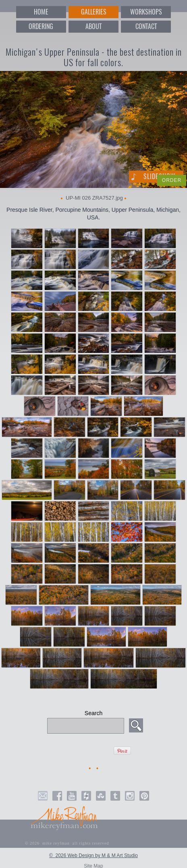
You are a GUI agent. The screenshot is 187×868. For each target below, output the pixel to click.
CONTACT (146, 26)
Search (93, 713)
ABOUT (93, 26)
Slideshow (160, 176)
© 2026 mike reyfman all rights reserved (67, 843)
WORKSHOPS (146, 12)
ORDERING (41, 26)
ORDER (172, 180)
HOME (41, 12)
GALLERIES (94, 12)
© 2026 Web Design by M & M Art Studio (93, 855)
